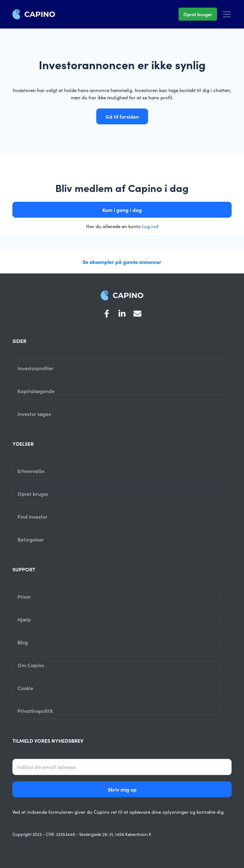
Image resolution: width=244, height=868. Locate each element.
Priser (24, 596)
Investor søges (34, 414)
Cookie (25, 688)
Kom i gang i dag (122, 210)
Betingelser (31, 539)
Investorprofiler (35, 368)
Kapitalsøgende (36, 391)
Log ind (150, 226)
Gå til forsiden (122, 116)
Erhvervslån (31, 471)
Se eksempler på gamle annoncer (122, 262)
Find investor (32, 516)
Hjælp (24, 619)
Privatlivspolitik (35, 711)
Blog (23, 642)
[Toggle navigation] (227, 14)
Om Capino (31, 665)
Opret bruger (198, 14)
